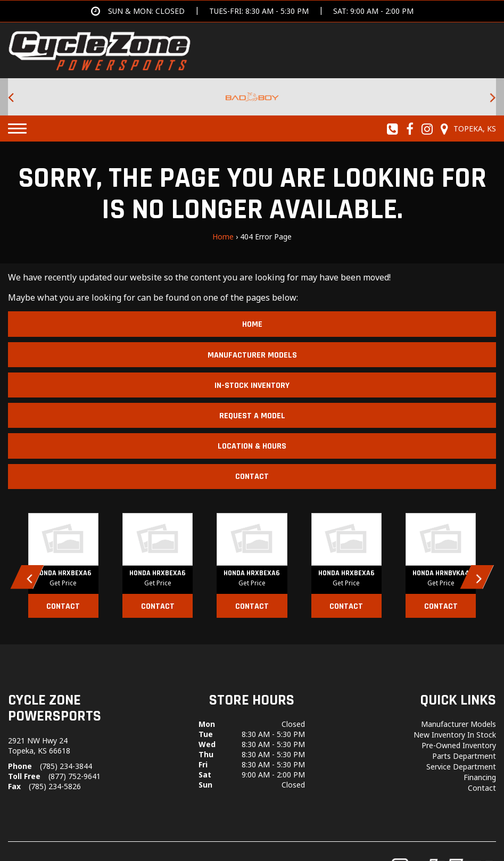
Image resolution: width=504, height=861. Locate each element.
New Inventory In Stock (455, 735)
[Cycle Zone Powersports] (100, 49)
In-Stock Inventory (252, 386)
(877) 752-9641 (75, 776)
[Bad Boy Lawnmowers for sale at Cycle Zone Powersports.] (252, 97)
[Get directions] (252, 11)
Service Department (461, 767)
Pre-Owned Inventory (459, 745)
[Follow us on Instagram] (427, 129)
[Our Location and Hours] (467, 129)
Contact (252, 477)
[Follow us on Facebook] (410, 129)
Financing (480, 777)
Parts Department (464, 756)
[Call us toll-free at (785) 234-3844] (393, 129)
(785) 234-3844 (66, 766)
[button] (27, 577)
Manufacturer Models (252, 355)
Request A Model (252, 416)
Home (223, 237)
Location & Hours (252, 446)
